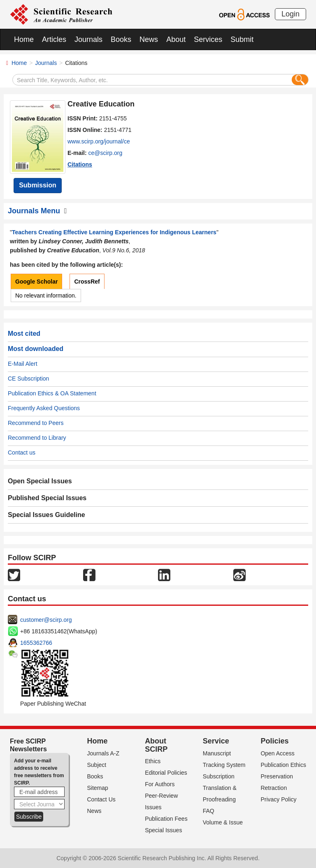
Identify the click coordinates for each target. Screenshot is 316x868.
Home (24, 39)
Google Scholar (36, 282)
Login (290, 14)
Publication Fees (166, 819)
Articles (54, 39)
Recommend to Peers (36, 423)
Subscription (219, 776)
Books (121, 39)
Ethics (153, 761)
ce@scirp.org (106, 153)
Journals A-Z (103, 753)
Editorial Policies (166, 773)
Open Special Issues (40, 481)
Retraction (274, 788)
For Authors (160, 784)
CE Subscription (28, 379)
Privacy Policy (278, 799)
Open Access (278, 753)
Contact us (22, 452)
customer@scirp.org (46, 620)
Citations (80, 164)
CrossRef (87, 282)
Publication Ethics (283, 765)
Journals (88, 39)
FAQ (209, 811)
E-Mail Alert (23, 364)
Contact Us (101, 799)
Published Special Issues (47, 498)
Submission (38, 185)
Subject (97, 765)
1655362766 (36, 643)
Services (208, 39)
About (176, 39)
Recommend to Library (37, 438)
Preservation (277, 776)
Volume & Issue (223, 822)
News (149, 39)
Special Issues (163, 830)
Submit (242, 39)
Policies (274, 741)
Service (216, 741)
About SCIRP (156, 745)
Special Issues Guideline (46, 515)
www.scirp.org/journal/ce (99, 141)
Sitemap (98, 788)
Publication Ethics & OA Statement (52, 393)
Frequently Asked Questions (44, 408)
